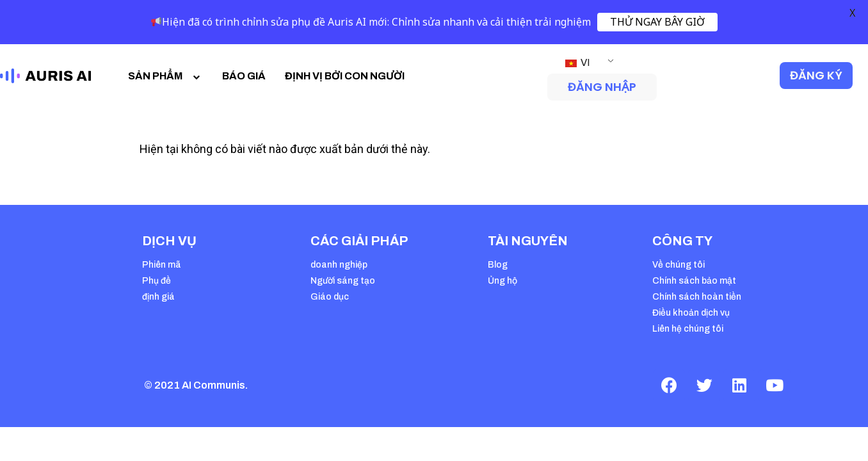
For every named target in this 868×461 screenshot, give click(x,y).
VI (578, 62)
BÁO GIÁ (244, 76)
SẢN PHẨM (165, 76)
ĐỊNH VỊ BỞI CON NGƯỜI (345, 76)
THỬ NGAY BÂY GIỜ (657, 22)
